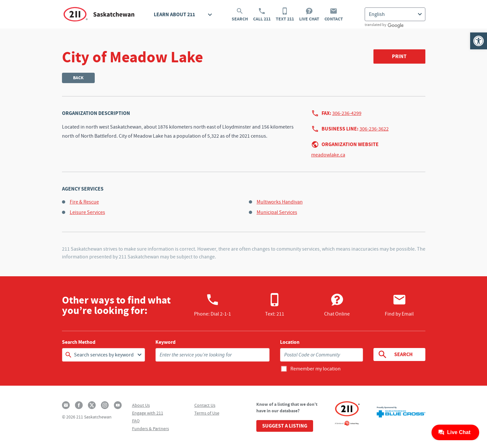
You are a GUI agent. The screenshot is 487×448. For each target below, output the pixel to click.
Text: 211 (275, 305)
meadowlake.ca (328, 155)
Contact (334, 15)
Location (290, 342)
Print (399, 56)
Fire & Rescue (84, 202)
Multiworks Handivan (280, 202)
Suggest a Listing (285, 426)
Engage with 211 (148, 413)
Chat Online (337, 305)
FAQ (136, 421)
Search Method (79, 342)
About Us (141, 405)
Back (78, 78)
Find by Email (399, 305)
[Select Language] (395, 14)
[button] (479, 41)
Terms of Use (207, 413)
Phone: (213, 305)
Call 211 (262, 15)
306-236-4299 (347, 113)
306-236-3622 (374, 129)
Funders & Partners (151, 429)
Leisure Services (87, 212)
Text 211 (285, 15)
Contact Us (205, 405)
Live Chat (309, 15)
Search (240, 15)
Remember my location (316, 369)
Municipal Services (277, 212)
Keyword (165, 342)
